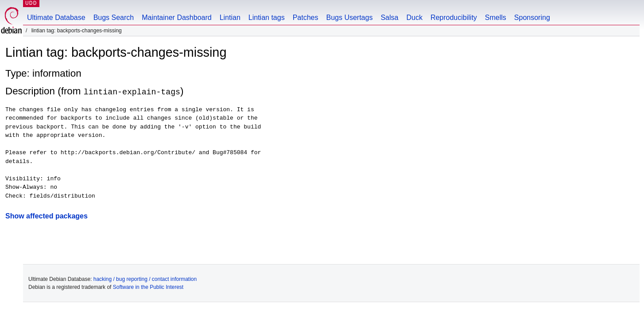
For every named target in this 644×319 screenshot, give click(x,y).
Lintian (230, 18)
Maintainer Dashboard (177, 18)
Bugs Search (114, 18)
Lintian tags (267, 18)
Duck (414, 18)
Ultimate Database (56, 18)
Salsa (389, 18)
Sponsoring (532, 18)
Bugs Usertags (349, 18)
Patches (306, 18)
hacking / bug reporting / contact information (145, 279)
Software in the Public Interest (148, 287)
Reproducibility (454, 18)
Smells (496, 18)
